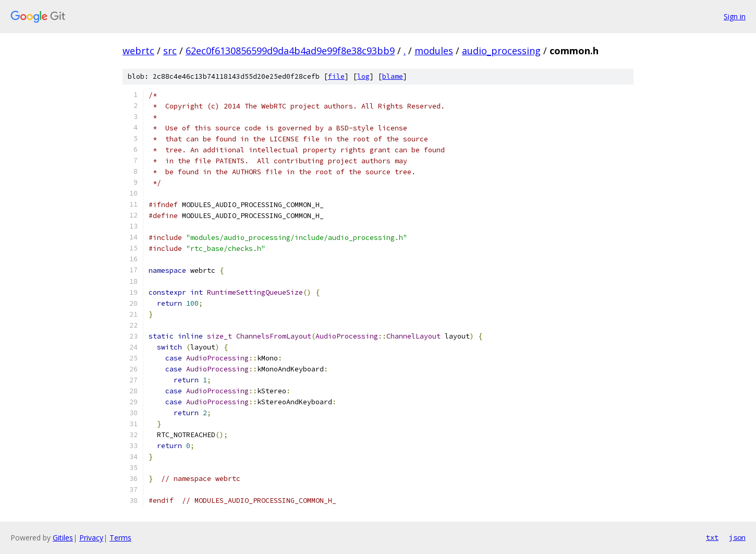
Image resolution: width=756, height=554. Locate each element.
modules (434, 51)
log (363, 76)
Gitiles (63, 538)
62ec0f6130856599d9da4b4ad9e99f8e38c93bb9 (290, 51)
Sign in (735, 16)
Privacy (91, 538)
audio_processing (501, 51)
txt (712, 537)
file (336, 76)
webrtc (138, 51)
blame (393, 76)
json (737, 537)
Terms (120, 538)
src (170, 51)
